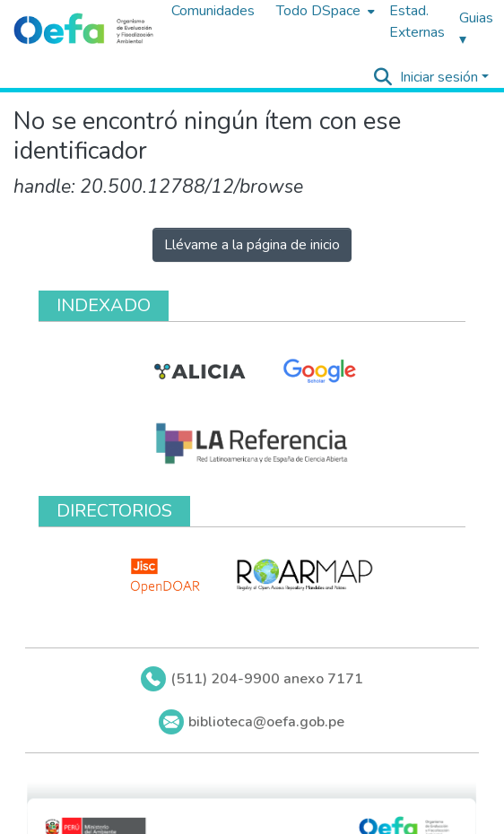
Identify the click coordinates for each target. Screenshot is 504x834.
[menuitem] (324, 11)
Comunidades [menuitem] (213, 11)
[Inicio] (83, 30)
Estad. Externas (417, 22)
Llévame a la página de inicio (252, 245)
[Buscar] (383, 77)
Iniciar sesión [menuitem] (439, 77)
